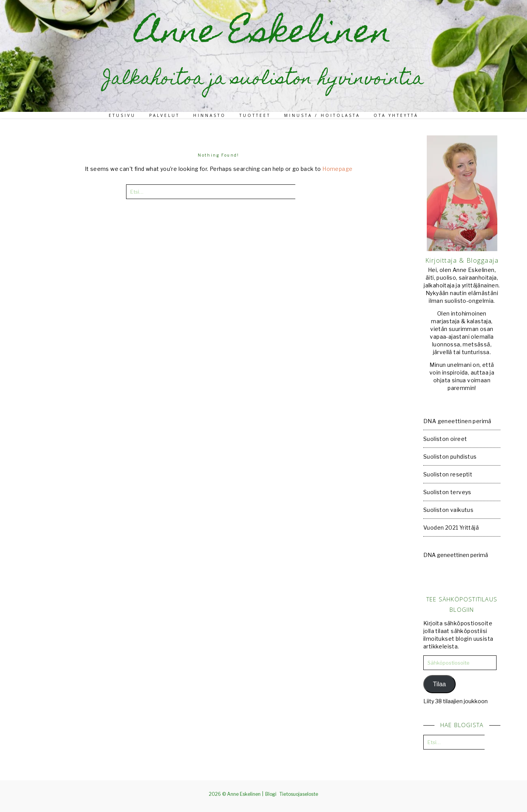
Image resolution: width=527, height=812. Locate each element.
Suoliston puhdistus (450, 457)
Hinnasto (210, 115)
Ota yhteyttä (396, 115)
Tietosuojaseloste (299, 794)
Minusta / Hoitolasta (322, 115)
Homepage (337, 169)
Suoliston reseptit (448, 474)
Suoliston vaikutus (448, 510)
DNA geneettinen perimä (457, 421)
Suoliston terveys (447, 492)
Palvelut (164, 115)
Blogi (271, 794)
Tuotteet (255, 115)
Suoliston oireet (445, 439)
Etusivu (122, 115)
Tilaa (439, 684)
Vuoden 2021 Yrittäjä (451, 528)
